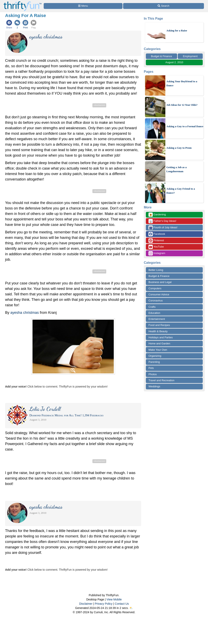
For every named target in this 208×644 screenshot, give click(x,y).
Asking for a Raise (177, 30)
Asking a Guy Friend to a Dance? (181, 191)
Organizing (155, 356)
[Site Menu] (83, 6)
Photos (153, 374)
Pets (151, 368)
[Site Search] (164, 6)
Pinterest (156, 241)
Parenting (154, 362)
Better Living (156, 270)
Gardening (157, 215)
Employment (190, 56)
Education (154, 313)
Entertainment (157, 319)
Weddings (154, 386)
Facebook (157, 234)
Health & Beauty (158, 331)
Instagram (157, 253)
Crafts (152, 307)
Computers (155, 288)
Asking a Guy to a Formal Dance (185, 126)
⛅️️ (131, 608)
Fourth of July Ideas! (163, 228)
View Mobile (114, 599)
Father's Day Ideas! (162, 221)
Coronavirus (156, 301)
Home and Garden (159, 343)
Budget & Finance (161, 56)
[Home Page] (23, 2)
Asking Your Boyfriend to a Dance (182, 83)
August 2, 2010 (174, 62)
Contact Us (122, 604)
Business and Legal (160, 282)
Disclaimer (86, 604)
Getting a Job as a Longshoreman (177, 169)
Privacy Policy (103, 604)
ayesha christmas (25, 313)
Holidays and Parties (161, 337)
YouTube (156, 247)
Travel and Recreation (161, 380)
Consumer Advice (159, 294)
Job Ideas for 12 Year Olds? (182, 105)
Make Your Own (158, 350)
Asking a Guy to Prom (179, 148)
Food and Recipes (159, 325)
